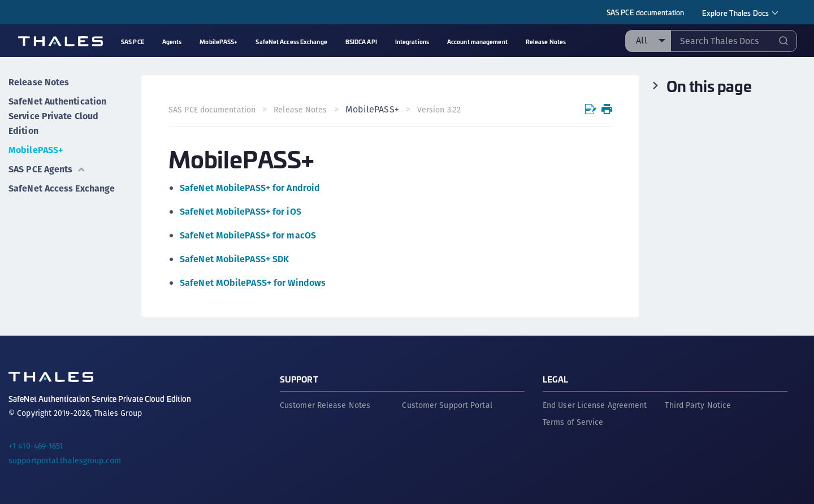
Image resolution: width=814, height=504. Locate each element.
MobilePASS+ (36, 150)
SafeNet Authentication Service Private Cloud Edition (57, 116)
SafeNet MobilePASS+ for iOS (241, 212)
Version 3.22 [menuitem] (439, 110)
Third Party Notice (698, 405)
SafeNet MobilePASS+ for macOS (248, 235)
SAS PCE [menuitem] (133, 42)
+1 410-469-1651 (36, 446)
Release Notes (39, 82)
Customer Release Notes (325, 405)
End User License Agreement (595, 405)
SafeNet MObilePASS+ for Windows (253, 283)
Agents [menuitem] (172, 42)
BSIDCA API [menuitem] (361, 42)
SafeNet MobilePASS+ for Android (250, 188)
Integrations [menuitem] (412, 42)
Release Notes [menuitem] (546, 42)
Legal (556, 379)
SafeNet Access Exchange (62, 188)
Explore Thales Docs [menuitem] (735, 13)
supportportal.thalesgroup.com (65, 460)
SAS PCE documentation (645, 12)
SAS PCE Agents (47, 169)
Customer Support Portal (447, 405)
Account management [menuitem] (477, 42)
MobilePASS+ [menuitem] (218, 42)
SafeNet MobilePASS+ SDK (234, 259)
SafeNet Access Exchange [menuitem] (291, 42)
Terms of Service (573, 422)
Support (299, 379)
